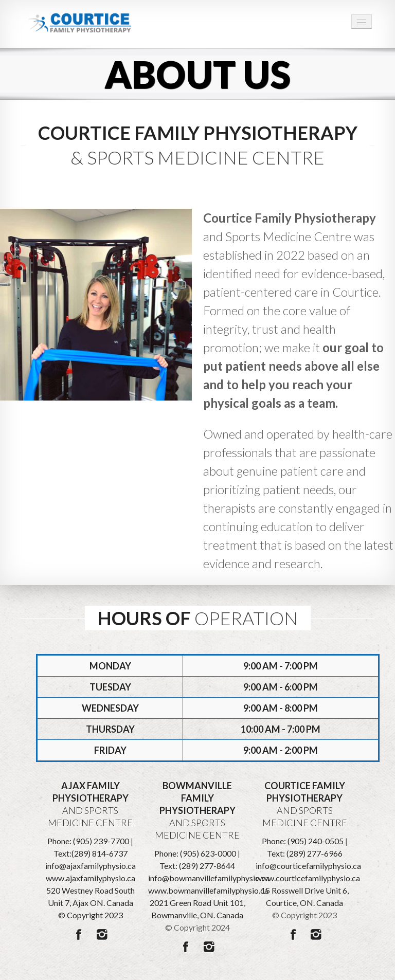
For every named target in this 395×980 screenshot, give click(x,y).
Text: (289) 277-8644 (197, 866)
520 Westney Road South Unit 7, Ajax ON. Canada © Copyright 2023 (91, 903)
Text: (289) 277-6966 (305, 853)
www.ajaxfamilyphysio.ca (91, 878)
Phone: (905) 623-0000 (195, 853)
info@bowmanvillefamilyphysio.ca (209, 878)
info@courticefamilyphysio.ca (308, 866)
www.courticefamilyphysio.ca (308, 878)
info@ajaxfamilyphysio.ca (91, 866)
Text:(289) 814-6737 (91, 853)
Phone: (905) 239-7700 (88, 841)
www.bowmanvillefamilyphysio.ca (208, 890)
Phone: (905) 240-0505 (303, 841)
